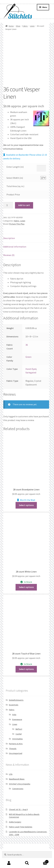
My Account (9, 863)
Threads (13, 749)
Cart (42, 861)
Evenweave (17, 719)
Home (11, 26)
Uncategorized (16, 753)
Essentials (14, 705)
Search (27, 863)
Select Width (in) (15, 178)
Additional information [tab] (15, 247)
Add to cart (24, 205)
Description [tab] (9, 238)
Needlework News (17, 779)
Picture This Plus (17, 224)
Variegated (31, 372)
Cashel (19, 734)
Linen (32, 26)
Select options (26, 505)
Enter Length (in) (15, 167)
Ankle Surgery (15, 822)
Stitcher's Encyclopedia (20, 784)
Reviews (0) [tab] (9, 255)
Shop (18, 26)
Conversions (18, 789)
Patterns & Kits (16, 744)
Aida (14, 715)
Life (11, 774)
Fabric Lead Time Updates (21, 827)
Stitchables (17, 739)
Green (28, 357)
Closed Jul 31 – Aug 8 (18, 809)
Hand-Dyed (31, 369)
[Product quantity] (8, 205)
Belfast (19, 729)
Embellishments (16, 700)
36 (27, 345)
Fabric (25, 26)
